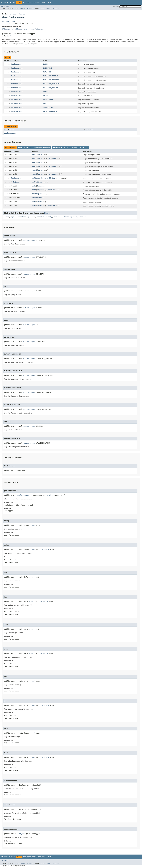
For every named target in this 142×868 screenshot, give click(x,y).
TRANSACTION (48, 107)
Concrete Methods (80, 148)
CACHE (45, 64)
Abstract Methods (61, 148)
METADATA (47, 96)
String (52, 178)
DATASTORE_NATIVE (50, 76)
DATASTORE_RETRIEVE (51, 84)
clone (7, 217)
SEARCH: (116, 7)
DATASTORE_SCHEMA (50, 88)
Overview (4, 2)
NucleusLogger (17, 64)
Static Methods (25, 148)
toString (68, 217)
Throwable (53, 158)
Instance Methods (42, 148)
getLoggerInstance (40, 178)
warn (34, 202)
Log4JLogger (29, 29)
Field (17, 9)
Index (44, 2)
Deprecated (36, 2)
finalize (22, 217)
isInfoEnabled (38, 198)
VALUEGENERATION (50, 111)
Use (25, 2)
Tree (29, 2)
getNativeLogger (39, 182)
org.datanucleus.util (18, 14)
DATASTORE (47, 72)
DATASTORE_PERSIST (51, 80)
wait (75, 217)
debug (35, 154)
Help (49, 2)
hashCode (41, 217)
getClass (31, 217)
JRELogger (6, 29)
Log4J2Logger (17, 29)
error (35, 162)
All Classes (5, 6)
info (34, 186)
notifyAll (58, 217)
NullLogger (40, 29)
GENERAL (46, 92)
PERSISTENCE (48, 99)
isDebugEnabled (39, 194)
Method (30, 9)
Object (12, 36)
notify (49, 217)
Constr (23, 9)
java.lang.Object (9, 21)
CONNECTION (47, 68)
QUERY (45, 103)
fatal (35, 170)
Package (12, 2)
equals (14, 217)
